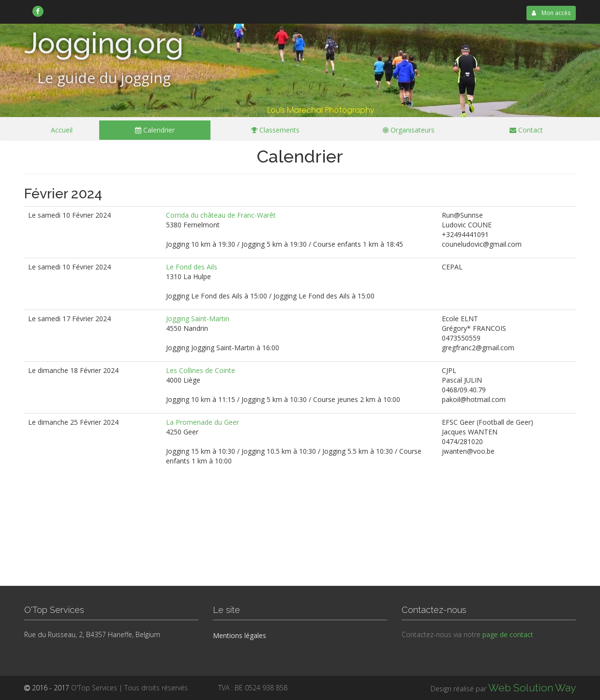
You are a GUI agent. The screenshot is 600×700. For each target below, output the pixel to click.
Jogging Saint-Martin (198, 319)
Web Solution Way (532, 688)
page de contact (508, 634)
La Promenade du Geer (202, 422)
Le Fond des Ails (192, 267)
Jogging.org (104, 43)
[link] (38, 11)
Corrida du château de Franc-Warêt (221, 215)
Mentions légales (240, 635)
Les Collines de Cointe (201, 370)
